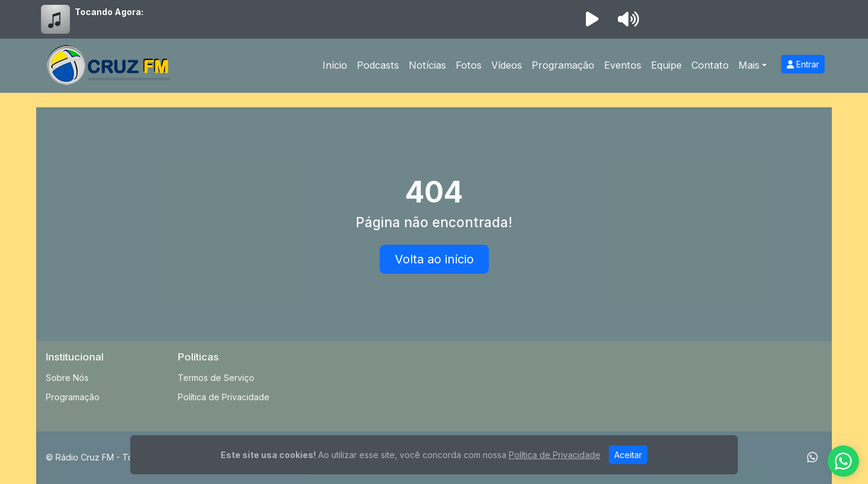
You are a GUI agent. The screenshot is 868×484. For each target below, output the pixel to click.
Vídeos (507, 65)
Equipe (666, 65)
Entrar (803, 64)
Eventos (623, 65)
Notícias (427, 65)
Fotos (469, 65)
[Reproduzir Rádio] (592, 19)
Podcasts (378, 65)
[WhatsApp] (813, 457)
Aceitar (628, 455)
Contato (710, 65)
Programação (563, 65)
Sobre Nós (67, 378)
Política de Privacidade (224, 397)
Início (335, 65)
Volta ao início (434, 259)
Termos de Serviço (216, 378)
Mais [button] (749, 65)
